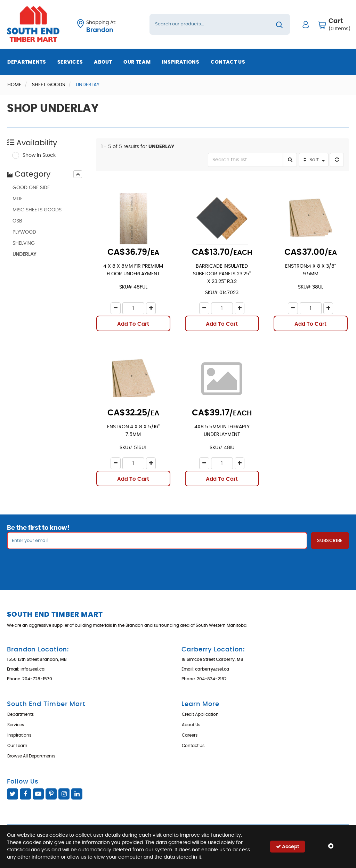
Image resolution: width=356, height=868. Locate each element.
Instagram (64, 794)
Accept (288, 846)
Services (70, 62)
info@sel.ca (33, 669)
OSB (17, 221)
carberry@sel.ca (212, 669)
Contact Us (228, 62)
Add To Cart (133, 324)
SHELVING (24, 243)
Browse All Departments (31, 756)
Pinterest (51, 794)
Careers (190, 735)
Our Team (137, 62)
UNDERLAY (24, 254)
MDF (18, 199)
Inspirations (180, 62)
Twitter (13, 794)
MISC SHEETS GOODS (37, 210)
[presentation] (78, 174)
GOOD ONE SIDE (31, 188)
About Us (191, 725)
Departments (27, 62)
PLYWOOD (24, 232)
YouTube (38, 794)
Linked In (77, 794)
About (103, 62)
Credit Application (200, 714)
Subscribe (330, 541)
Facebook (25, 794)
